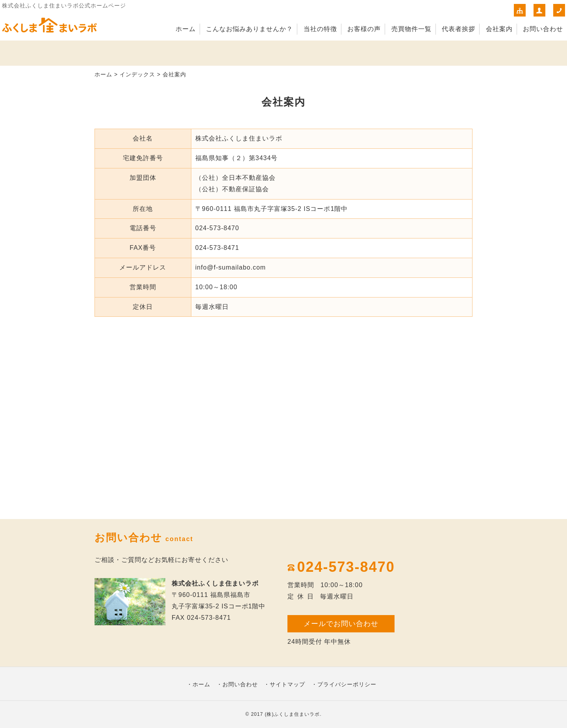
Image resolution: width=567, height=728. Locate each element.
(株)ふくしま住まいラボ (292, 714)
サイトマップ (287, 684)
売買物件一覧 (411, 29)
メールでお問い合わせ (341, 624)
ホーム (186, 29)
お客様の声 (364, 29)
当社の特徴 (320, 29)
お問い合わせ (543, 29)
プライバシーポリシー (347, 684)
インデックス (137, 74)
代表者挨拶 (459, 29)
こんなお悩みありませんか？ (249, 29)
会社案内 (499, 29)
